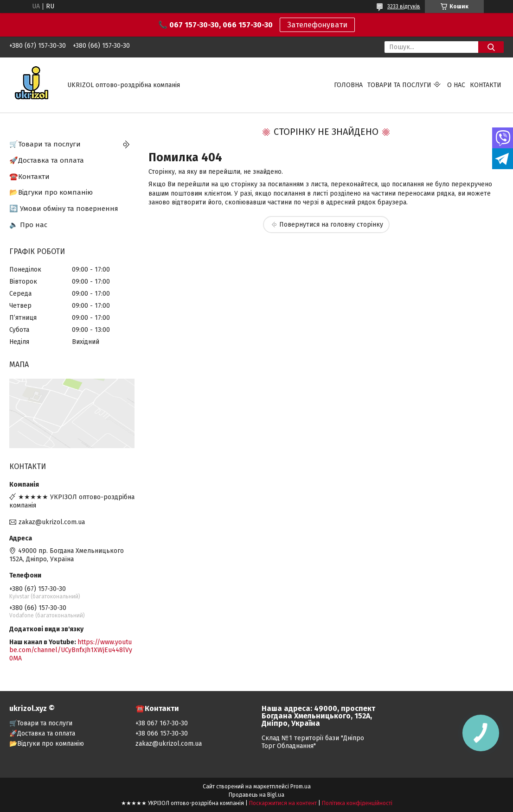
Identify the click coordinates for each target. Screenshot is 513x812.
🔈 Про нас (28, 225)
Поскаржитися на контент (283, 803)
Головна (348, 85)
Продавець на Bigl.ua (256, 795)
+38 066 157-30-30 (162, 733)
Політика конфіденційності (357, 803)
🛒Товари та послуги (45, 144)
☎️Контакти (29, 177)
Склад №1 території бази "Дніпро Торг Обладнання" (313, 742)
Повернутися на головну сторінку (331, 225)
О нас (456, 85)
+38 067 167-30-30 (162, 723)
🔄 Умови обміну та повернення (64, 209)
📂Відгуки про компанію (51, 192)
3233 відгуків (404, 6)
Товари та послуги (399, 85)
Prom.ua (301, 787)
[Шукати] (491, 47)
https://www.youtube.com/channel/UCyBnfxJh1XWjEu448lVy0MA (71, 650)
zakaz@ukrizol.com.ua (52, 522)
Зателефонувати (317, 25)
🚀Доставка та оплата (47, 160)
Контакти (486, 85)
